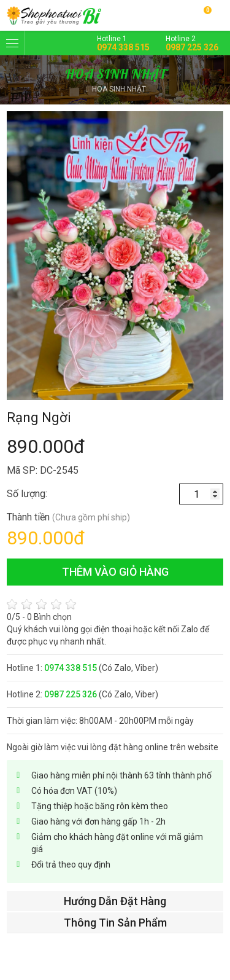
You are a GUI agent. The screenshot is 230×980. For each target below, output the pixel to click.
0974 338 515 (123, 47)
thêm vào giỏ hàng (115, 572)
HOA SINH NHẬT (119, 89)
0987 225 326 (192, 47)
